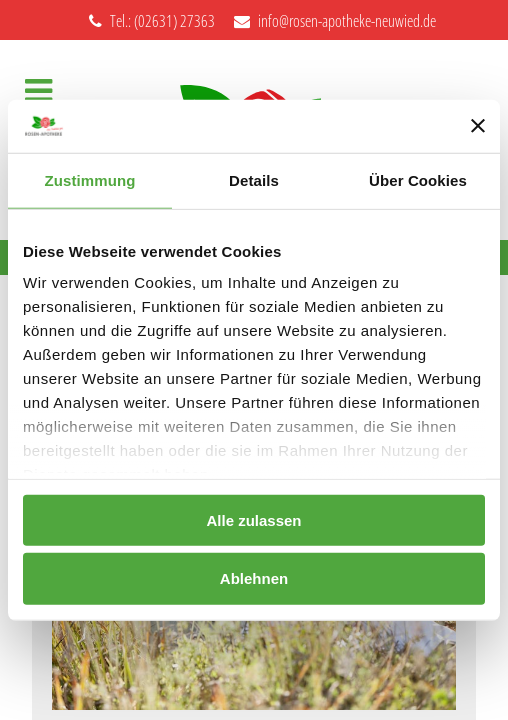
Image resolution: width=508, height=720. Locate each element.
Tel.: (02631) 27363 (152, 21)
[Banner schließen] (478, 126)
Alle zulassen (253, 519)
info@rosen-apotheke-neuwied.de (335, 21)
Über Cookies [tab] (418, 179)
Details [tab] (254, 179)
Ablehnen (254, 578)
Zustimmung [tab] (90, 179)
